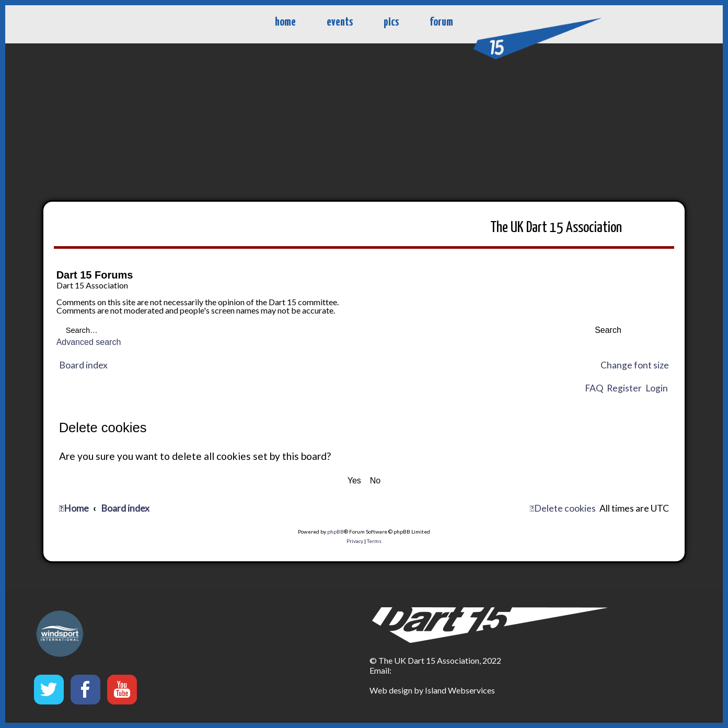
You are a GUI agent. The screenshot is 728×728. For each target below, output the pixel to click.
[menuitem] (563, 509)
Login (657, 388)
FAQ (594, 388)
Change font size (635, 365)
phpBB (336, 531)
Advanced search (89, 342)
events (340, 22)
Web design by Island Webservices (432, 690)
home (285, 22)
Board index (83, 365)
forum (441, 22)
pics (391, 22)
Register (624, 388)
